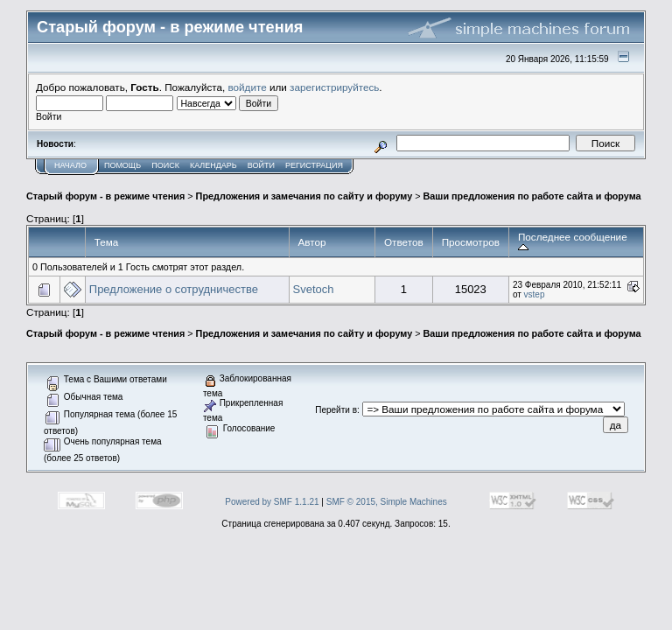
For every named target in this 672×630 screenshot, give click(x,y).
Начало (70, 165)
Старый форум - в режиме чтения (105, 196)
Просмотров (471, 242)
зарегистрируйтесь (334, 87)
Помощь (122, 165)
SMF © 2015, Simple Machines (387, 502)
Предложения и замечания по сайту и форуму (304, 196)
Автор (312, 242)
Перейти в (336, 410)
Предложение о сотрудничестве (174, 289)
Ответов (404, 242)
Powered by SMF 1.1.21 (272, 502)
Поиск (165, 165)
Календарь (213, 165)
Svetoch (314, 289)
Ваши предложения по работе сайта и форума (532, 196)
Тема (107, 242)
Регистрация (314, 165)
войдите (248, 87)
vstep (535, 294)
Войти (261, 165)
